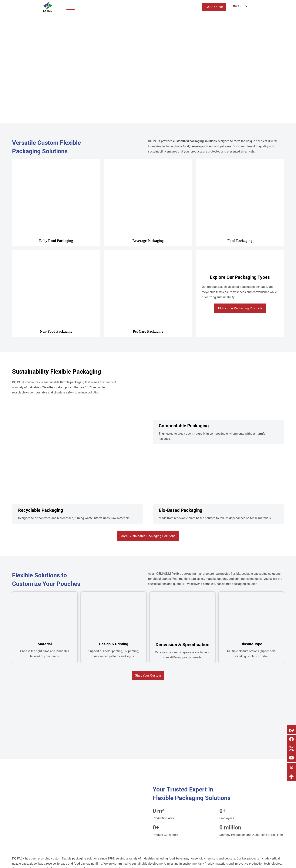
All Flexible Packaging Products (240, 308)
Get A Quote (214, 7)
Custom (132, 7)
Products (86, 7)
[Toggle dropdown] (96, 7)
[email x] (291, 749)
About (152, 7)
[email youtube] (291, 758)
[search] (196, 7)
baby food (182, 146)
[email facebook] (291, 739)
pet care (225, 146)
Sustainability (112, 7)
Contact (185, 7)
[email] (291, 767)
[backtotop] (291, 777)
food (209, 146)
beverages (198, 146)
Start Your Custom (148, 676)
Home (71, 7)
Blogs (170, 7)
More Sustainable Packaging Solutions (148, 536)
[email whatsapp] (291, 730)
